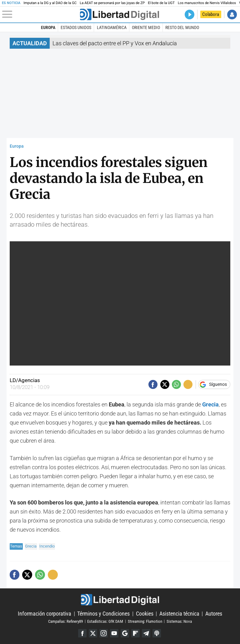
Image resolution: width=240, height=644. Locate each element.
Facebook (82, 633)
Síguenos (218, 385)
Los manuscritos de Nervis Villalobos (207, 3)
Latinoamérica (112, 27)
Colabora (211, 14)
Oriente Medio (146, 27)
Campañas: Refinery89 (65, 621)
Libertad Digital (120, 600)
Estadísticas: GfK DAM (105, 621)
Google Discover (125, 633)
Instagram (104, 633)
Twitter (93, 633)
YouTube (114, 633)
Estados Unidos (76, 27)
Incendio (47, 546)
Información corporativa (45, 614)
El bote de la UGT (161, 3)
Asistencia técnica (179, 614)
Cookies (145, 614)
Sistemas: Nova (179, 621)
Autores (214, 614)
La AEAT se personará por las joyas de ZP (112, 3)
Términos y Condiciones (103, 614)
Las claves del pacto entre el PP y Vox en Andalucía (115, 43)
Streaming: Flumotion (145, 621)
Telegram (146, 633)
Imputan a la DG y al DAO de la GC (50, 3)
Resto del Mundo (182, 27)
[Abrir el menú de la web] (40, 14)
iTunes (157, 633)
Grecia (31, 546)
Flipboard (135, 633)
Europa (48, 27)
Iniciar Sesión (232, 15)
